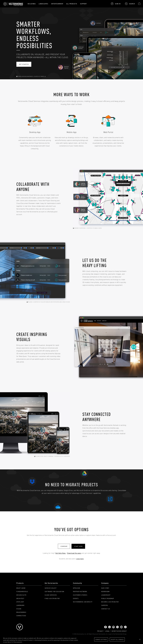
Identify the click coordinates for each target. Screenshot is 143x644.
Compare (64, 546)
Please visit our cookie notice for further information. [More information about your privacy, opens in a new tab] (38, 642)
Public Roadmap (108, 598)
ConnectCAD (21, 616)
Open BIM (77, 588)
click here (80, 559)
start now (78, 546)
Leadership (106, 595)
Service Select (51, 588)
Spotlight (20, 602)
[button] (116, 4)
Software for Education (54, 592)
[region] (71, 640)
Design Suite (21, 595)
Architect (20, 598)
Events (76, 598)
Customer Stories (80, 595)
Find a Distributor (52, 598)
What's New (21, 588)
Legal (107, 631)
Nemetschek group (119, 631)
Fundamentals (22, 592)
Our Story (105, 588)
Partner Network (80, 592)
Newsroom (105, 592)
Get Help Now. (61, 553)
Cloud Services (51, 595)
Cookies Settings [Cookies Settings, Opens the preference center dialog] (101, 639)
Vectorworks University (83, 602)
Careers (105, 605)
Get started (24, 64)
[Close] (140, 639)
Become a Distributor (110, 602)
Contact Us (106, 609)
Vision (19, 609)
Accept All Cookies (117, 639)
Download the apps (74, 553)
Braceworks (21, 612)
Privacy (100, 631)
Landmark (20, 605)
